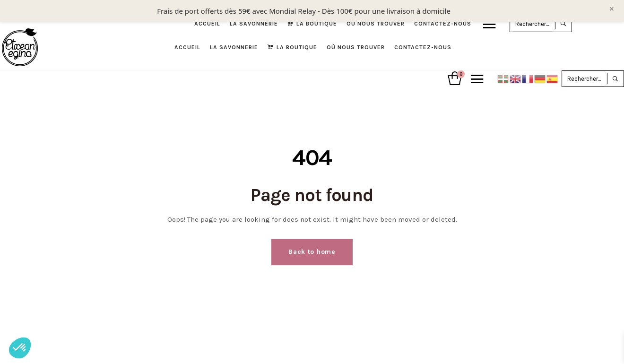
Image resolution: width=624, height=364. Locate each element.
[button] (20, 348)
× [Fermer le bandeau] (611, 9)
